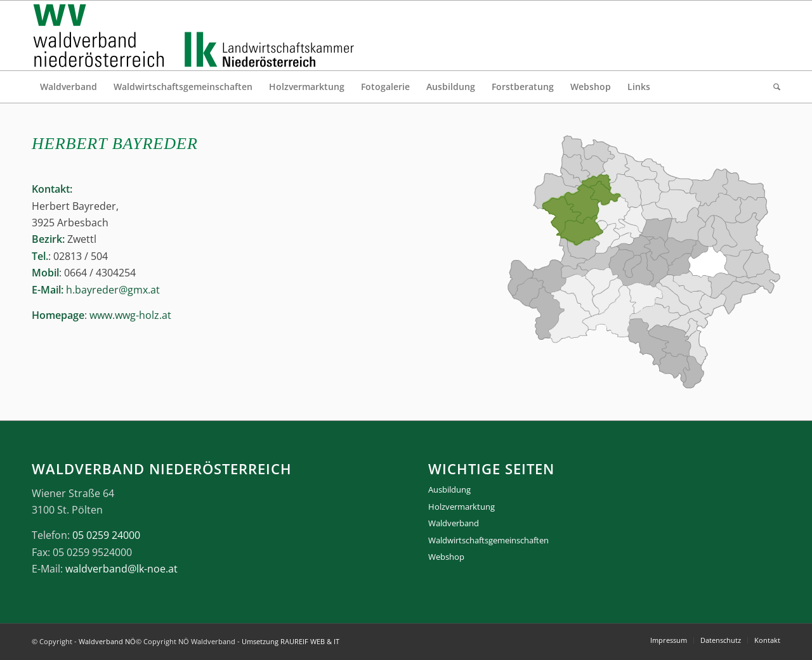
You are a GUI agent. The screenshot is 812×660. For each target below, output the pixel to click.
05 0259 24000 (106, 535)
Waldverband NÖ (107, 641)
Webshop (446, 557)
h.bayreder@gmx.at (113, 290)
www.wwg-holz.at (130, 315)
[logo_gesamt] (196, 36)
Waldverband (454, 523)
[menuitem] (69, 87)
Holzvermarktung (462, 507)
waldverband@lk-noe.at (121, 569)
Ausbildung (449, 489)
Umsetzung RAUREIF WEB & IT (291, 641)
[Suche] (773, 87)
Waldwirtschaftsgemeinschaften (488, 540)
